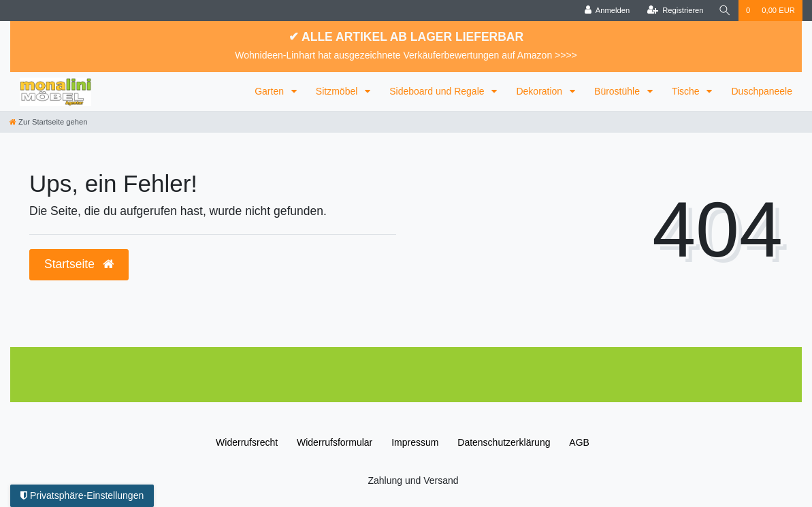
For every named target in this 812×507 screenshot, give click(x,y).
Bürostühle (618, 91)
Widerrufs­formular (335, 442)
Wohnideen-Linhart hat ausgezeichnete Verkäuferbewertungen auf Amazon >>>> (406, 55)
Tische (687, 91)
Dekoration (540, 91)
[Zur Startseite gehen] (48, 122)
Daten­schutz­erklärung (504, 442)
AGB (579, 442)
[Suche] (725, 11)
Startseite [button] (79, 264)
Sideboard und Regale (438, 91)
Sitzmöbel (338, 91)
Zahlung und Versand (413, 480)
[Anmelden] (607, 11)
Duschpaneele (762, 91)
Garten (271, 91)
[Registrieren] (675, 11)
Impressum (415, 442)
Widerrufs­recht (247, 442)
